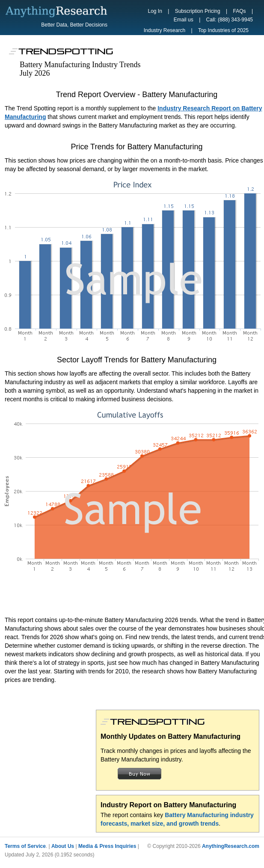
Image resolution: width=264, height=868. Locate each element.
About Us (63, 846)
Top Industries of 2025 (223, 30)
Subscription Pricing (198, 11)
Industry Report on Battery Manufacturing (168, 805)
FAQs (240, 11)
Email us (184, 20)
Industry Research (165, 30)
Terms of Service (25, 846)
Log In (155, 11)
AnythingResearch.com (231, 846)
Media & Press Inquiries (107, 846)
